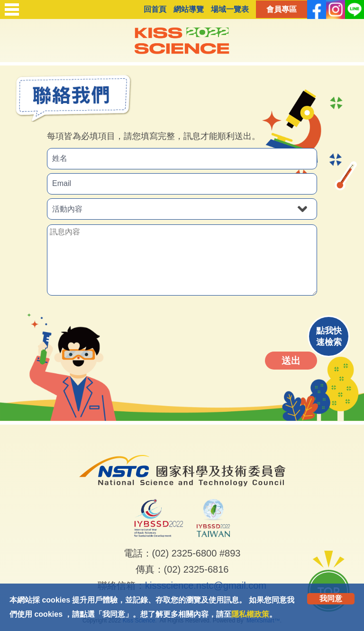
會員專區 (282, 9)
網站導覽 (189, 9)
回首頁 (155, 9)
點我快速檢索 (329, 336)
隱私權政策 (250, 614)
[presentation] (247, 324)
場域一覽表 (230, 9)
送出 (291, 361)
